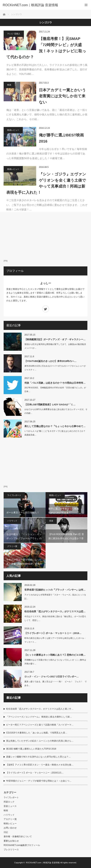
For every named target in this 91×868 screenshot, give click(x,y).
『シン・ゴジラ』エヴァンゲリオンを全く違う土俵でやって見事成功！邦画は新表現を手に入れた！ (46, 183)
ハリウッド (12, 521)
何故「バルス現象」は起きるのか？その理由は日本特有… (55, 383)
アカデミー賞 (10, 819)
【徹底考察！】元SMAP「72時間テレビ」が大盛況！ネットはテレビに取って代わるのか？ (46, 48)
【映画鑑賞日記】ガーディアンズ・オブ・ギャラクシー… (55, 339)
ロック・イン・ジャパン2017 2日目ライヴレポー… (52, 677)
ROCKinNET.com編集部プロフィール (22, 845)
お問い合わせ (10, 828)
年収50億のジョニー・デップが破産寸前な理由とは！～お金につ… (39, 781)
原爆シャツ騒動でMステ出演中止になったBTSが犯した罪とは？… (38, 757)
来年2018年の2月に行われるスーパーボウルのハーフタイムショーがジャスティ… (55, 368)
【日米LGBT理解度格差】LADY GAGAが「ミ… (50, 405)
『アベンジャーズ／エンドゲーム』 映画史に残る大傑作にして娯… (39, 717)
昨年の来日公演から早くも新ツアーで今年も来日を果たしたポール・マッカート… (55, 640)
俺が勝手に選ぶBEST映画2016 (61, 138)
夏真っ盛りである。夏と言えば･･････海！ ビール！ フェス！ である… (56, 683)
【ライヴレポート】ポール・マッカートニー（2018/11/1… (35, 773)
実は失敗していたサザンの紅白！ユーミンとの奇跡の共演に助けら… (40, 741)
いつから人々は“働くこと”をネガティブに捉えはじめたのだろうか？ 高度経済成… (56, 433)
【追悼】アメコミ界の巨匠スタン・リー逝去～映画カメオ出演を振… (40, 765)
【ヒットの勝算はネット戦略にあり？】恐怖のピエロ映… (55, 655)
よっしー (46, 283)
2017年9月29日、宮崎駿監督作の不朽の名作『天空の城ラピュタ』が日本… (55, 390)
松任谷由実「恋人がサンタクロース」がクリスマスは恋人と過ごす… (40, 709)
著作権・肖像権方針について (18, 837)
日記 (6, 832)
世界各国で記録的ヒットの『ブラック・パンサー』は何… (55, 590)
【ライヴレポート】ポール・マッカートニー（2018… (53, 633)
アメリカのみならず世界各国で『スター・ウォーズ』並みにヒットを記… (55, 597)
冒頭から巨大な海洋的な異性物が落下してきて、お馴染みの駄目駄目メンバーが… (55, 346)
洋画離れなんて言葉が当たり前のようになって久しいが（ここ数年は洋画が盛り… (55, 662)
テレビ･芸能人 (14, 34)
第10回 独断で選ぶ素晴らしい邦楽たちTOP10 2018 (31, 749)
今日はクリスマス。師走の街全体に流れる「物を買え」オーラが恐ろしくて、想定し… (55, 618)
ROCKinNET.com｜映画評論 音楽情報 (43, 863)
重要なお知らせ (11, 841)
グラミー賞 (12, 546)
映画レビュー (13, 130)
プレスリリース (11, 850)
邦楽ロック (9, 802)
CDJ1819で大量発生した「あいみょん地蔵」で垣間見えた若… (37, 733)
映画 (9, 85)
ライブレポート (14, 495)
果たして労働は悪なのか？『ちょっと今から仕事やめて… (55, 426)
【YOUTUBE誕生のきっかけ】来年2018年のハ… (50, 361)
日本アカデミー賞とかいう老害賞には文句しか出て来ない (62, 96)
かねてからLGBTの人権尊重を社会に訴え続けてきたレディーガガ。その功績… (56, 411)
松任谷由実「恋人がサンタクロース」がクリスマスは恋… (55, 611)
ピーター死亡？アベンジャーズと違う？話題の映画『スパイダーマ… (40, 725)
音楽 (51, 521)
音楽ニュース (10, 806)
